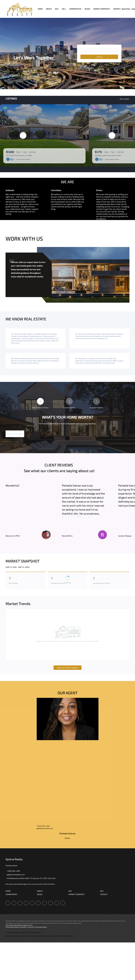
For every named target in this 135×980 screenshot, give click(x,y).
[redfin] (63, 903)
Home (40, 9)
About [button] (49, 9)
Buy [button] (57, 9)
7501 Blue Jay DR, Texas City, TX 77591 (108, 155)
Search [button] (100, 57)
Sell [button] (64, 9)
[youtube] (44, 903)
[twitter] (20, 903)
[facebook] (8, 903)
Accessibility (70, 936)
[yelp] (32, 903)
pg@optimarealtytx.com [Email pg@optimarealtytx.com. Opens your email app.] (45, 828)
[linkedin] (14, 903)
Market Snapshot (102, 9)
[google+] (57, 903)
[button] (19, 9)
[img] (67, 719)
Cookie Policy (31, 936)
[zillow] (26, 903)
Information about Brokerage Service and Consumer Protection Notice (30, 884)
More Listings (125, 99)
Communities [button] (75, 9)
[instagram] (38, 903)
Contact (117, 9)
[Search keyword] (99, 50)
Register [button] (126, 9)
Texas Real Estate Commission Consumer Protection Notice (26, 927)
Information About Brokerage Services (19, 925)
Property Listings (54, 936)
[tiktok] (51, 903)
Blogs (87, 9)
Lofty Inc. (16, 932)
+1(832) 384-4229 (43, 826)
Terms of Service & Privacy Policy (16, 936)
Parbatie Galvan (67, 833)
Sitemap (62, 936)
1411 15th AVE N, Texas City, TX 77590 (19, 155)
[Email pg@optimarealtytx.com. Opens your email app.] (15, 875)
